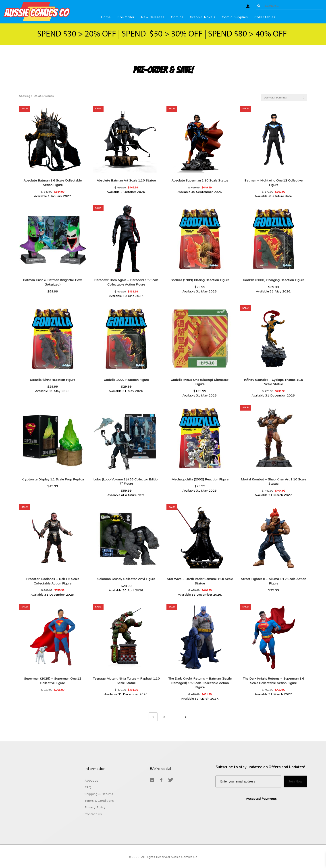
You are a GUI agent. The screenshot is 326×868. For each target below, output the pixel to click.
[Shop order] (284, 98)
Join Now (295, 781)
